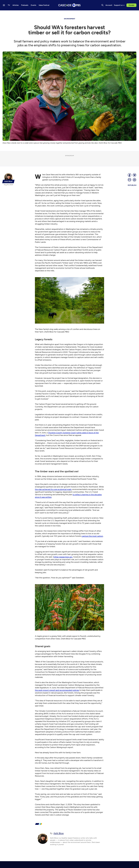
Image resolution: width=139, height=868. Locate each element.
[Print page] (135, 180)
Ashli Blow (59, 833)
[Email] (130, 180)
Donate (131, 5)
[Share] (130, 175)
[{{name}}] (8, 178)
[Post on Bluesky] (135, 175)
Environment (70, 19)
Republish (132, 185)
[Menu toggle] (4, 5)
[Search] (102, 5)
